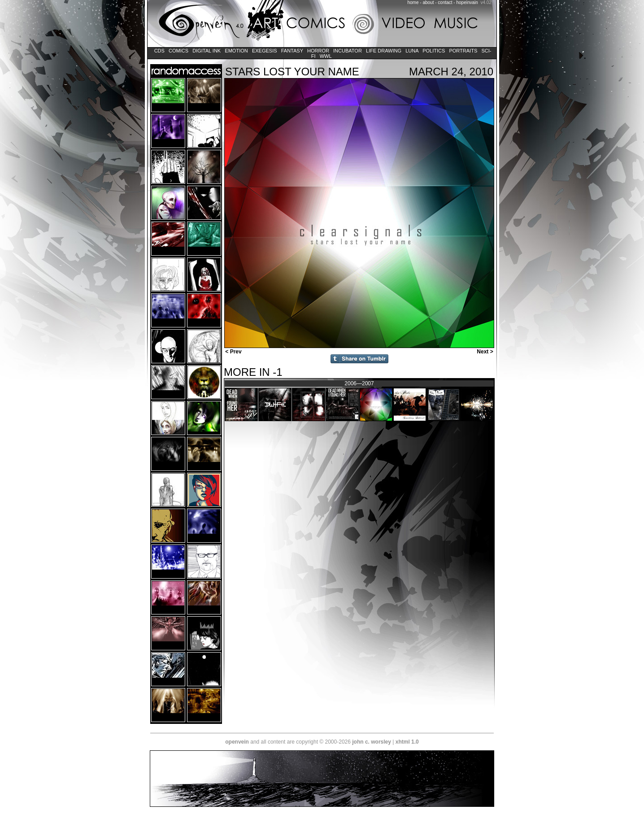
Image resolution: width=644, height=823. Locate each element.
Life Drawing (384, 51)
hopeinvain (467, 2)
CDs (159, 51)
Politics (434, 51)
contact (445, 2)
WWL (326, 56)
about (428, 2)
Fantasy (292, 51)
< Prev (233, 352)
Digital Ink (207, 51)
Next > (486, 352)
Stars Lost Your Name (292, 72)
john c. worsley (372, 742)
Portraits (463, 51)
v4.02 (486, 2)
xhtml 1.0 (407, 742)
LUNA (412, 51)
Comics (178, 51)
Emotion (236, 51)
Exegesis (265, 51)
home (413, 2)
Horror (318, 51)
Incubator (348, 51)
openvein (237, 742)
